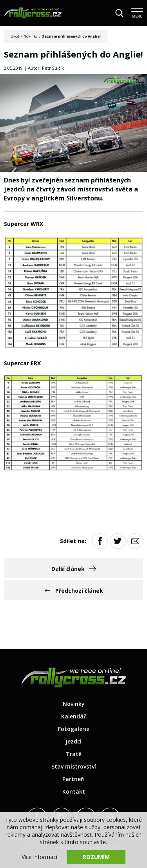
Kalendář (73, 716)
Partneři (73, 779)
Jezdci (73, 741)
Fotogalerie (74, 729)
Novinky (31, 36)
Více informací (39, 857)
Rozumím (96, 857)
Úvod (15, 36)
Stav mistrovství (74, 766)
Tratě (74, 754)
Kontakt (74, 791)
